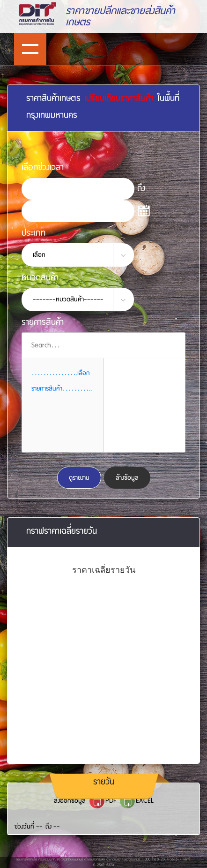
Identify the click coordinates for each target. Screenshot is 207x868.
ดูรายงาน (79, 477)
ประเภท (33, 233)
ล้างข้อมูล (127, 477)
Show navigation (30, 49)
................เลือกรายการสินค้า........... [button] (62, 380)
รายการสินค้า (43, 322)
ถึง (141, 188)
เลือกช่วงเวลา (43, 167)
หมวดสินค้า (40, 277)
